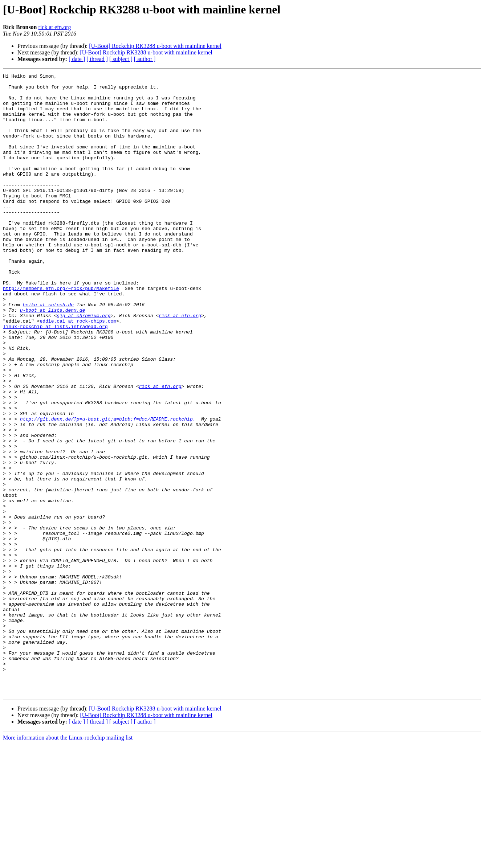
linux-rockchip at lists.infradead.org (55, 377)
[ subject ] (121, 59)
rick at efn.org (55, 27)
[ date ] (77, 59)
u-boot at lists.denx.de (52, 358)
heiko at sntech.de (48, 351)
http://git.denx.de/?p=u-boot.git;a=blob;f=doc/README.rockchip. (108, 488)
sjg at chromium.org (84, 364)
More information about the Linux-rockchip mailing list (68, 862)
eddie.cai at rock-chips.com (78, 371)
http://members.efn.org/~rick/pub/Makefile (61, 332)
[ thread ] (97, 59)
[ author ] (145, 59)
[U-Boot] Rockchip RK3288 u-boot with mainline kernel (155, 46)
